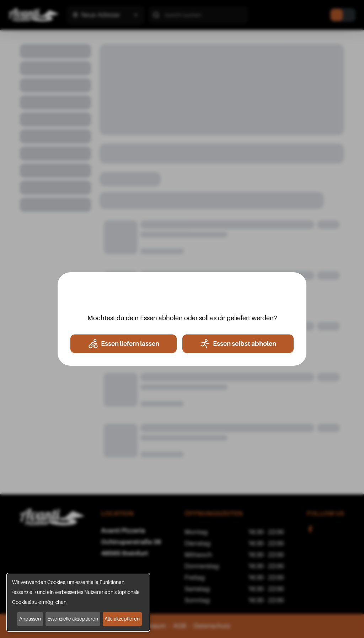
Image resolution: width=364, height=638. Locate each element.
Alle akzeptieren (122, 619)
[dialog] (78, 602)
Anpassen (30, 619)
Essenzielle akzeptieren (73, 619)
